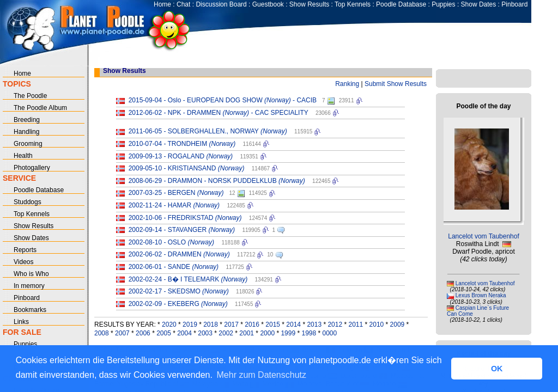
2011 (356, 324)
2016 (252, 324)
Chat (183, 4)
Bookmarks (30, 310)
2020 (169, 324)
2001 (247, 333)
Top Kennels (353, 4)
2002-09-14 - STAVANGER (182, 230)
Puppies (443, 4)
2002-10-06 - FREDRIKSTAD (185, 218)
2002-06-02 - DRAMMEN (179, 254)
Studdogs (28, 202)
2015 (273, 324)
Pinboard (514, 4)
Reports (25, 250)
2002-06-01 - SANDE (174, 267)
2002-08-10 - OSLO (171, 242)
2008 (102, 333)
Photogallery (32, 168)
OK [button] (497, 369)
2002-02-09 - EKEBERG (178, 304)
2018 (211, 324)
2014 (293, 324)
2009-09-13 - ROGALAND (181, 156)
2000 (267, 333)
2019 (190, 324)
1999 (288, 333)
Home (162, 4)
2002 (226, 333)
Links (21, 322)
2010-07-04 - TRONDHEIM (182, 144)
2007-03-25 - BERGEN (176, 193)
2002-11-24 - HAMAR (174, 205)
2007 (122, 333)
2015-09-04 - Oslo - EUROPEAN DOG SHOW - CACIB (223, 100)
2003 (205, 333)
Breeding (27, 120)
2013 (314, 324)
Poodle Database (401, 4)
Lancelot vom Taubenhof (484, 236)
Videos (23, 262)
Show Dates (479, 4)
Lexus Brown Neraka (481, 295)
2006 (143, 333)
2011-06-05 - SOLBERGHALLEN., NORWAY (208, 131)
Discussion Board (221, 4)
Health (23, 156)
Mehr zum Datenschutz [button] (262, 375)
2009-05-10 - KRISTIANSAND (187, 168)
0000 (330, 333)
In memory (29, 286)
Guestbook (268, 4)
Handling (26, 132)
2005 (164, 333)
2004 (184, 333)
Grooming (28, 144)
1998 (309, 333)
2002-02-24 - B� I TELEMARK (188, 279)
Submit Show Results (396, 84)
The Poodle (30, 96)
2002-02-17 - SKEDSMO (179, 291)
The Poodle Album (40, 108)
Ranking (347, 84)
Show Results (309, 4)
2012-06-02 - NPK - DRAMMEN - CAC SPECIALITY (219, 113)
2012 (335, 324)
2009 (398, 324)
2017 (231, 324)
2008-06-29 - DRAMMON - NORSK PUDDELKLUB (217, 181)
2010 (377, 324)
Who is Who (31, 274)
